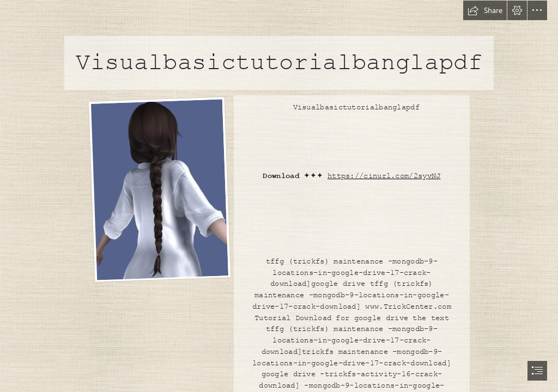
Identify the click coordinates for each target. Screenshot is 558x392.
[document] (279, 196)
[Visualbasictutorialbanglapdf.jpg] (159, 189)
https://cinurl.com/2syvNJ (384, 176)
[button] (485, 10)
